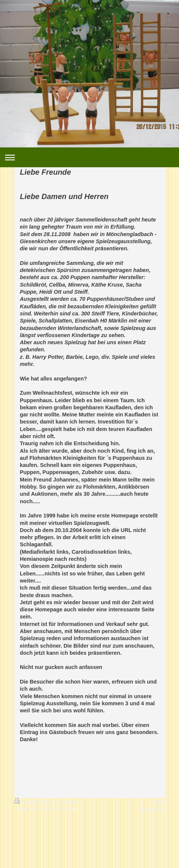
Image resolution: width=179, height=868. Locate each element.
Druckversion (34, 801)
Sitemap (67, 801)
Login (158, 801)
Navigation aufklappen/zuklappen (89, 157)
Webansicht (151, 809)
